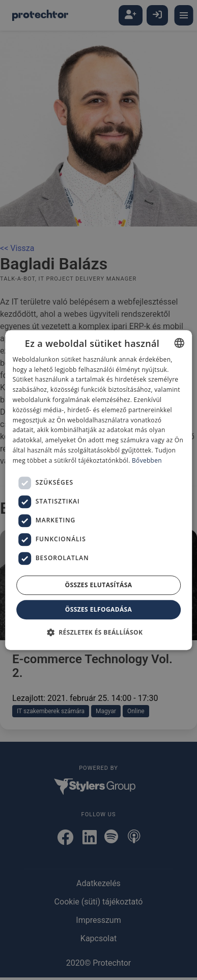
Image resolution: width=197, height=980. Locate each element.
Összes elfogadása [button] (99, 609)
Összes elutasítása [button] (99, 585)
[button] (99, 632)
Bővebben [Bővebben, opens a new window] (147, 460)
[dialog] (99, 490)
